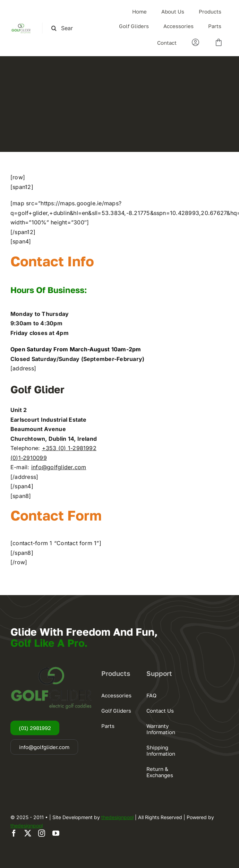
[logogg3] (21, 25)
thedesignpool (117, 817)
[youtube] (56, 833)
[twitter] (28, 833)
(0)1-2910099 (29, 458)
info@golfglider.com (59, 467)
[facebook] (14, 833)
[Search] (54, 28)
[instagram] (42, 833)
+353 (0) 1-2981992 (69, 448)
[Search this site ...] (65, 28)
